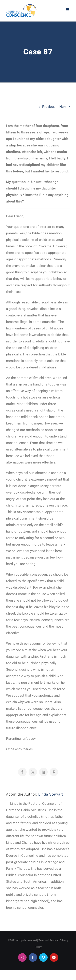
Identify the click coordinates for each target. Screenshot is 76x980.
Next (63, 107)
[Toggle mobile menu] (68, 10)
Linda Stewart (51, 794)
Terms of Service (48, 940)
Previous (49, 107)
